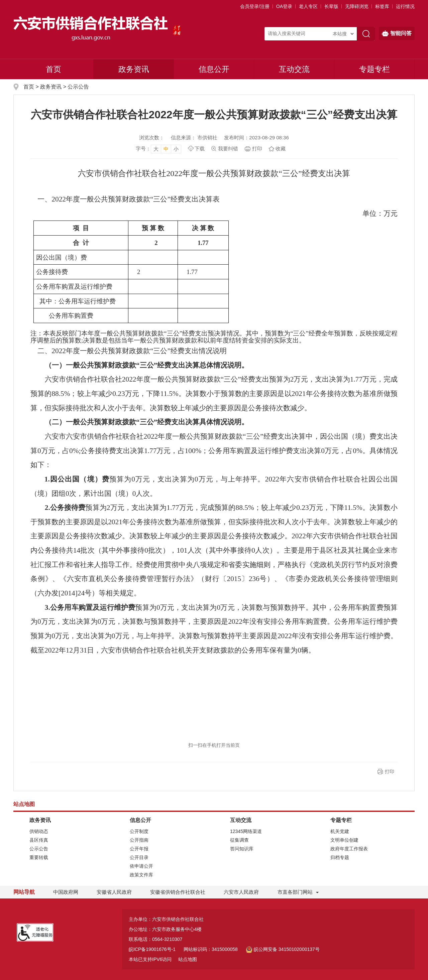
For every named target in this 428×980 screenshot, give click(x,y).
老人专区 (308, 6)
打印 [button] (390, 772)
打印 (257, 149)
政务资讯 (134, 69)
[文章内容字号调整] (158, 149)
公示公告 (78, 87)
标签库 (382, 6)
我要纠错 (228, 149)
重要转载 (39, 857)
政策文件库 (141, 875)
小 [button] (176, 149)
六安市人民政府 (241, 892)
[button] (331, 6)
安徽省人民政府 (114, 892)
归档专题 (340, 857)
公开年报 (139, 849)
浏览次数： (152, 137)
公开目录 (139, 857)
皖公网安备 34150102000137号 (283, 949)
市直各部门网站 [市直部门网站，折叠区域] (295, 892)
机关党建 (340, 831)
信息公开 (214, 69)
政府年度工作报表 (349, 849)
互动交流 (294, 69)
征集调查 (239, 840)
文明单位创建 (344, 840)
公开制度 (139, 831)
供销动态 (39, 831)
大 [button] (156, 149)
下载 (200, 149)
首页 (53, 69)
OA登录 (284, 6)
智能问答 (397, 33)
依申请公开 (141, 866)
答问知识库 (242, 849)
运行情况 (405, 6)
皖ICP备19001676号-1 (152, 949)
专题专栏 (374, 69)
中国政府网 (66, 892)
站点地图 (188, 959)
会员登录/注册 (255, 6)
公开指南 (139, 840)
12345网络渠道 (246, 831)
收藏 (281, 149)
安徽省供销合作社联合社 (178, 892)
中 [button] (166, 149)
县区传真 (39, 840)
